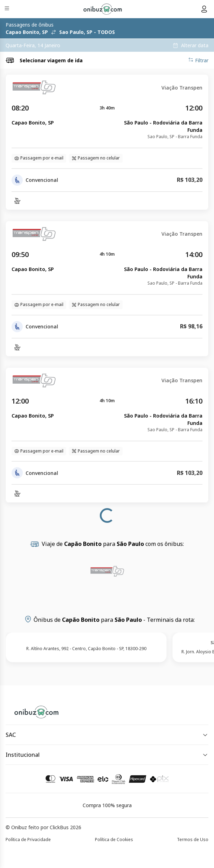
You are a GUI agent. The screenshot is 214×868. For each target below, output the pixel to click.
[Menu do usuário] (204, 9)
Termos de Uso (193, 839)
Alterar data (195, 45)
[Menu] (8, 9)
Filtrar (198, 60)
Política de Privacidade (28, 839)
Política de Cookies (114, 839)
